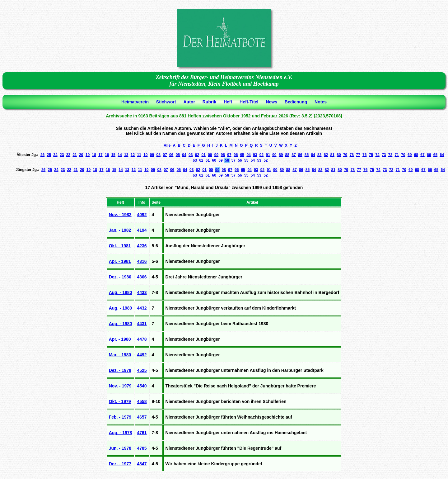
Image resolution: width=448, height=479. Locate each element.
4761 (142, 433)
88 (287, 155)
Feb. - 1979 (120, 417)
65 (435, 155)
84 (313, 155)
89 (281, 155)
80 (339, 155)
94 (248, 155)
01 (203, 155)
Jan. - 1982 (120, 230)
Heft (228, 102)
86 (300, 155)
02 (197, 155)
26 (42, 155)
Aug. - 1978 (121, 433)
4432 (142, 308)
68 (416, 155)
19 (88, 155)
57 (233, 160)
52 (266, 160)
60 (214, 160)
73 (384, 155)
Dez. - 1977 (120, 464)
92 (261, 155)
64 (442, 155)
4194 (142, 230)
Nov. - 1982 (120, 215)
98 (223, 155)
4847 (142, 464)
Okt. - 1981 (120, 246)
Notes (321, 102)
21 (75, 155)
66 (429, 155)
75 (371, 155)
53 (259, 160)
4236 (142, 246)
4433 (142, 292)
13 (126, 155)
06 (171, 155)
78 (352, 155)
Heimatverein (135, 102)
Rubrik (209, 102)
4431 (142, 324)
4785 (142, 448)
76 (364, 155)
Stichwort (166, 102)
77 (358, 155)
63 (195, 160)
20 (81, 155)
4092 (142, 215)
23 (62, 155)
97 (229, 155)
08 (159, 155)
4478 (142, 339)
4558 (142, 401)
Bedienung (296, 102)
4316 (142, 261)
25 (49, 155)
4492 (142, 355)
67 (422, 155)
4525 (142, 370)
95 (242, 155)
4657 (142, 417)
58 (227, 160)
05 (178, 155)
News (271, 102)
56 (240, 160)
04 (184, 155)
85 (307, 155)
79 (345, 155)
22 (68, 155)
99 (216, 155)
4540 (142, 386)
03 (191, 155)
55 (246, 160)
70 (403, 155)
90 (274, 155)
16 (107, 155)
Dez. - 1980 (120, 277)
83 (319, 155)
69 (410, 155)
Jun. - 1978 (120, 448)
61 (208, 160)
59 (220, 160)
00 (210, 155)
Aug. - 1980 (121, 292)
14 (120, 155)
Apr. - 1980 (120, 339)
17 (100, 155)
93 (255, 155)
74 (377, 155)
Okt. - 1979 (120, 401)
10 (145, 155)
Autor (189, 102)
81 (332, 155)
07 (165, 155)
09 (152, 155)
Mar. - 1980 (120, 355)
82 (326, 155)
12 (133, 155)
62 (201, 160)
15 (113, 155)
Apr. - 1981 (120, 261)
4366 (142, 277)
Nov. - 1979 (120, 386)
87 (294, 155)
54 (253, 160)
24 (55, 155)
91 (268, 155)
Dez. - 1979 (120, 370)
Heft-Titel (249, 102)
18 (94, 155)
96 (236, 155)
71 (397, 155)
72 (390, 155)
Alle (167, 145)
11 (139, 155)
